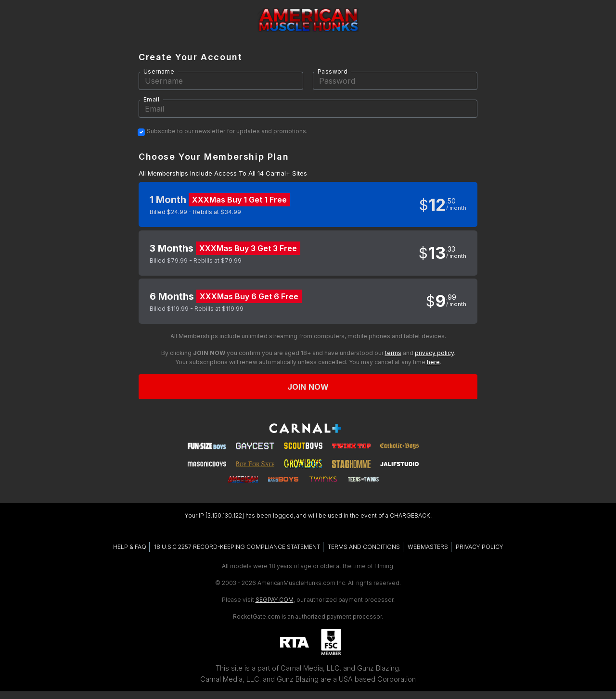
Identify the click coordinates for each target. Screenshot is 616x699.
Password (333, 71)
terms (393, 353)
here (433, 362)
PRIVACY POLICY (480, 547)
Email (151, 99)
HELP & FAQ (130, 547)
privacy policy (434, 353)
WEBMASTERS (428, 547)
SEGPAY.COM (275, 600)
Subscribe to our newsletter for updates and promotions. (227, 131)
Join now (308, 387)
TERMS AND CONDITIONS (364, 547)
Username (159, 71)
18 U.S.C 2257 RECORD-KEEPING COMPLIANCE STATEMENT (237, 547)
